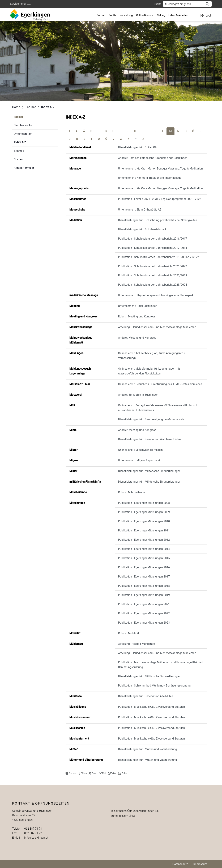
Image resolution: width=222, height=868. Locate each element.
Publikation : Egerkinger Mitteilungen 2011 (144, 530)
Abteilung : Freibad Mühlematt (137, 644)
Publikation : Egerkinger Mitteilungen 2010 (144, 521)
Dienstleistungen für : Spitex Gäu (138, 147)
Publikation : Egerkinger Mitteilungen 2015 (144, 558)
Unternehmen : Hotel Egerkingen (138, 306)
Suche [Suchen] (208, 4)
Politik (112, 15)
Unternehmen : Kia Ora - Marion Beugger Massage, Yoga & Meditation (160, 169)
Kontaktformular (24, 168)
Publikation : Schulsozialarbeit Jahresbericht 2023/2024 (153, 285)
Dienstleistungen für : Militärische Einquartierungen (149, 471)
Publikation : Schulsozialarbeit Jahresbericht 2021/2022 (153, 266)
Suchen (18, 159)
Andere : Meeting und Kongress (137, 338)
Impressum (200, 864)
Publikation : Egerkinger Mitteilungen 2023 (144, 623)
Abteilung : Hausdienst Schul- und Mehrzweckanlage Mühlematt (157, 327)
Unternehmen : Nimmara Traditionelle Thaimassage (150, 178)
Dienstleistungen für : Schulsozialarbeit (142, 229)
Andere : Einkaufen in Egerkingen (138, 395)
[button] (71, 773)
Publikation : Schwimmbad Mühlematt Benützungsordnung (154, 686)
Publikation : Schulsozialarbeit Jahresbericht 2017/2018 (153, 248)
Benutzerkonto (23, 125)
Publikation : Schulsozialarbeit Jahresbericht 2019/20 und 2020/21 (159, 257)
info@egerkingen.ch (36, 838)
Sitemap (19, 151)
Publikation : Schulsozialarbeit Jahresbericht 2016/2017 (153, 239)
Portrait (101, 15)
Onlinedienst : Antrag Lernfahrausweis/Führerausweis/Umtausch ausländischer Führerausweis (158, 408)
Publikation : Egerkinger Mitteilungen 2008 (144, 503)
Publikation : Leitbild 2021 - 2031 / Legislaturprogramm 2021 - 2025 (160, 199)
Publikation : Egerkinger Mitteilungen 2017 (144, 577)
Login (209, 16)
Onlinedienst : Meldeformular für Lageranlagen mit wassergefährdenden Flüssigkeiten (149, 371)
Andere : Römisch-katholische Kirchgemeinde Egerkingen (153, 158)
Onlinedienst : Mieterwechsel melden (140, 450)
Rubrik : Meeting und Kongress (137, 316)
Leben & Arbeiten (178, 15)
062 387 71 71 (33, 829)
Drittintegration (23, 134)
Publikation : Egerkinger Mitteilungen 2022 (144, 613)
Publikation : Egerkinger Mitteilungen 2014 (144, 549)
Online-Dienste (145, 15)
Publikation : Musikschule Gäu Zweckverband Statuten (151, 707)
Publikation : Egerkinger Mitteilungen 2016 (144, 567)
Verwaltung (126, 15)
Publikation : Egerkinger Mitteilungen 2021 (144, 604)
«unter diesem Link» (123, 816)
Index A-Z (28, 142)
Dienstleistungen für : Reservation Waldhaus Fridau (149, 439)
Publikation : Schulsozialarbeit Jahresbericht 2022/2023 (153, 275)
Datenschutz (180, 864)
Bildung (161, 15)
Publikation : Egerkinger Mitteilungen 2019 (144, 595)
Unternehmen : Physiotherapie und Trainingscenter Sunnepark (156, 295)
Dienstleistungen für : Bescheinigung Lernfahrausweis (151, 419)
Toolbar (19, 117)
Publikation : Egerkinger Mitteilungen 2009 (144, 512)
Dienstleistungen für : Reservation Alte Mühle (146, 696)
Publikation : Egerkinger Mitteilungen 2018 (144, 586)
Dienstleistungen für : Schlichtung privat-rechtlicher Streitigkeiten (158, 220)
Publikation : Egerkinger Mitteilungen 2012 (144, 540)
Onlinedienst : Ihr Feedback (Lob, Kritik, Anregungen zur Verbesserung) (152, 356)
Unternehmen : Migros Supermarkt (139, 460)
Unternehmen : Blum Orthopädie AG (140, 210)
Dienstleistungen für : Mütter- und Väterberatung (148, 749)
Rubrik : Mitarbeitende (131, 492)
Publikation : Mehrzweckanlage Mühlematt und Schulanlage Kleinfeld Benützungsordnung (161, 665)
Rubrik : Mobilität (129, 633)
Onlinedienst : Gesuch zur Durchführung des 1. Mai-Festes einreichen (160, 384)
